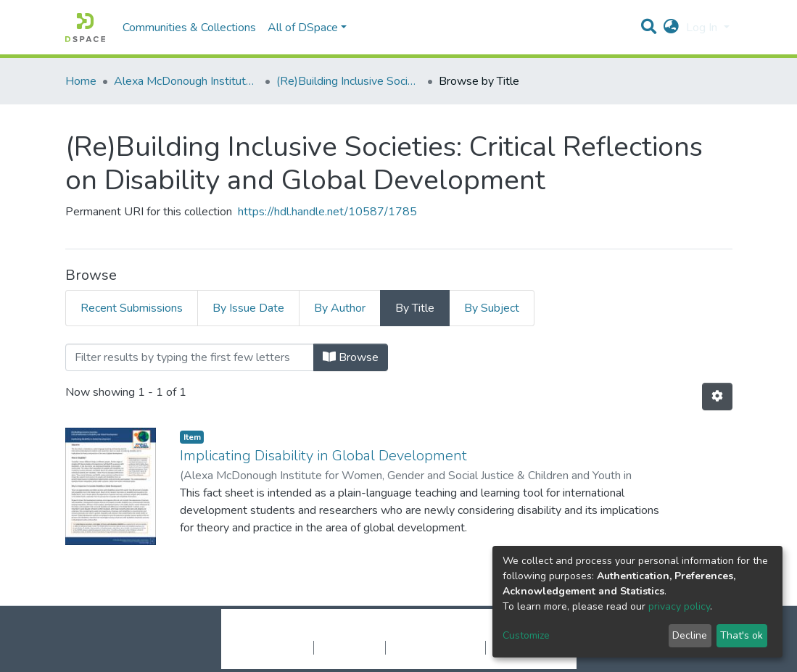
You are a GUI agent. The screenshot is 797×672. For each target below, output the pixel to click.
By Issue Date (248, 308)
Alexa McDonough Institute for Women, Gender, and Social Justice (186, 81)
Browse (351, 357)
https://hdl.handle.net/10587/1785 (327, 212)
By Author (340, 308)
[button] (671, 28)
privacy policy (679, 606)
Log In (703, 28)
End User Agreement (435, 647)
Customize (526, 635)
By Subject (492, 308)
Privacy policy (350, 647)
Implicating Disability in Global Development (323, 456)
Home (81, 81)
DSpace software (310, 632)
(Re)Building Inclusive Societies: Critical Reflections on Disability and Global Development (349, 81)
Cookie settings (274, 647)
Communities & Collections (189, 28)
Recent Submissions (132, 308)
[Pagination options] (717, 397)
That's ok (742, 635)
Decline (690, 635)
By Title (415, 308)
